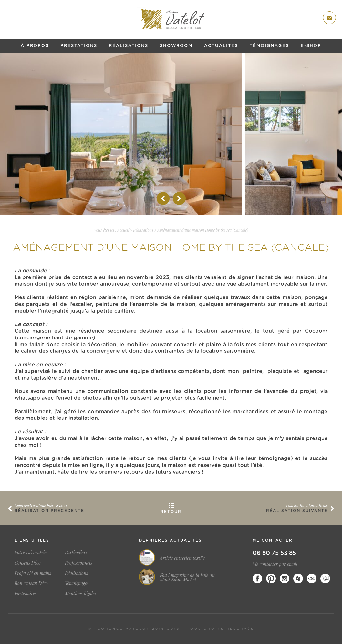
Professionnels (78, 563)
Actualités (221, 46)
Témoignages (269, 46)
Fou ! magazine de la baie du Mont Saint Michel (187, 578)
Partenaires (26, 594)
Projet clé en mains (33, 573)
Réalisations (129, 46)
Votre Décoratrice (31, 553)
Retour (171, 512)
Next (179, 198)
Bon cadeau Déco (31, 583)
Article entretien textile (182, 558)
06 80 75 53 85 (274, 553)
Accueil (123, 230)
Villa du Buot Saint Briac (307, 505)
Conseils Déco (28, 563)
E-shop (311, 46)
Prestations (79, 46)
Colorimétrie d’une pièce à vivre (41, 505)
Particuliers (76, 553)
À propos (35, 46)
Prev (163, 198)
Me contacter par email (275, 564)
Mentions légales (81, 594)
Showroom (176, 46)
